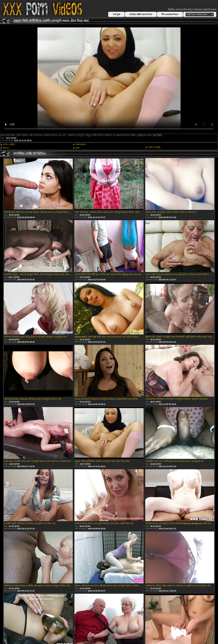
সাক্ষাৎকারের (81, 145)
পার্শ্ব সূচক (116, 14)
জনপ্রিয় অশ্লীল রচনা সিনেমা (141, 14)
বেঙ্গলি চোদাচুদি (154, 147)
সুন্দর (78, 148)
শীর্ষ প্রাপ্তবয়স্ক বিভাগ (170, 14)
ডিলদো (6, 148)
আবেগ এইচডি (9, 145)
